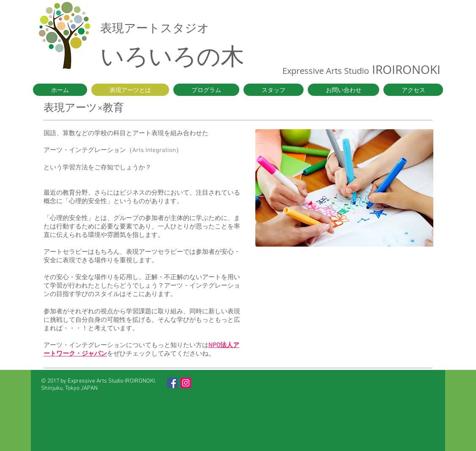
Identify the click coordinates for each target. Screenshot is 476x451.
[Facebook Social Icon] (172, 383)
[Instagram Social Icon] (186, 383)
